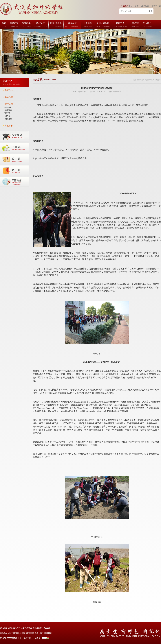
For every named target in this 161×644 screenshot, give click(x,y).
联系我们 (124, 6)
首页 (143, 80)
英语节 (7, 113)
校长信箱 (145, 6)
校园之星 (8, 119)
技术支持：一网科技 (32, 638)
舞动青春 (8, 110)
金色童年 (8, 107)
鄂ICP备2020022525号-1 (10, 638)
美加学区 (149, 80)
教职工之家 (156, 6)
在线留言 (135, 6)
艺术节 (7, 116)
